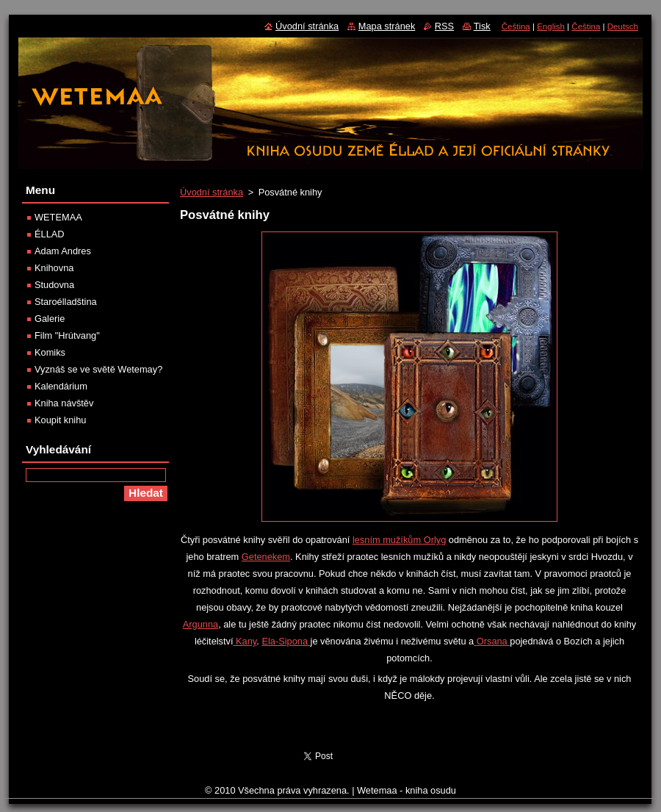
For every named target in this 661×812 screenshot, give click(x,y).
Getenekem (266, 557)
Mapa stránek (387, 26)
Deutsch (623, 26)
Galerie (50, 319)
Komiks (50, 352)
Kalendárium (61, 386)
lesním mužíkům (388, 540)
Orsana (492, 641)
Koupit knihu (60, 420)
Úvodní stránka (212, 192)
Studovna (54, 285)
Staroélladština (66, 302)
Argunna (201, 624)
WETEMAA (58, 217)
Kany (245, 641)
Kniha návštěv (64, 403)
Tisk (482, 26)
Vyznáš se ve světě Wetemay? (98, 369)
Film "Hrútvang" (67, 335)
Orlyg (435, 540)
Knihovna (54, 268)
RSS (444, 26)
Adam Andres (63, 251)
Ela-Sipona (286, 641)
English (551, 26)
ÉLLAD (50, 234)
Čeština (516, 26)
